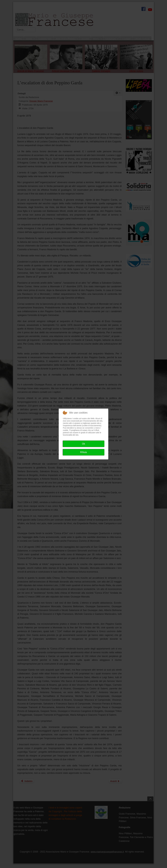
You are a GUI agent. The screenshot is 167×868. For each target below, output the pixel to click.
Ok (83, 444)
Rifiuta (83, 452)
